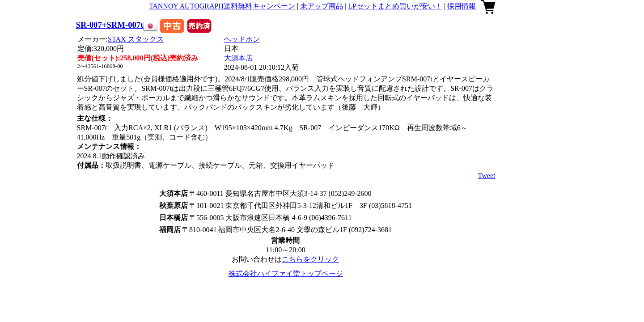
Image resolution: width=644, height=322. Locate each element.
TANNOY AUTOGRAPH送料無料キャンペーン (222, 6)
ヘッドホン (242, 39)
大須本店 (238, 58)
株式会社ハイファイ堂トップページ (286, 273)
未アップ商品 (322, 6)
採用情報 (462, 6)
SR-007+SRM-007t (110, 25)
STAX (136, 39)
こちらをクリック (310, 259)
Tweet (487, 176)
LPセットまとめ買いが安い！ (395, 6)
